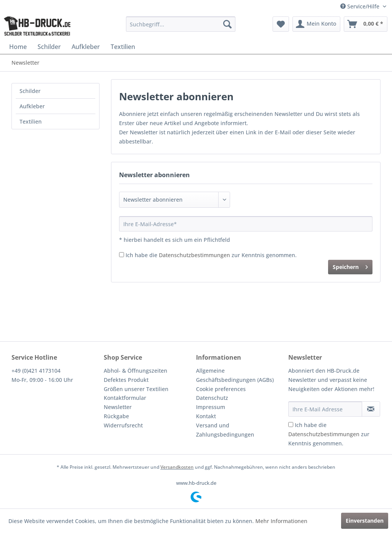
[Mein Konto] (316, 24)
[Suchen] (227, 24)
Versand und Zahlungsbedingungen (225, 430)
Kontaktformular (125, 398)
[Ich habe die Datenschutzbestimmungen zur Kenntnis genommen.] (122, 255)
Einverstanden (365, 521)
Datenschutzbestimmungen (194, 255)
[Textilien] (123, 47)
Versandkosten (177, 467)
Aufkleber (32, 106)
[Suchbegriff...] (181, 24)
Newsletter (118, 407)
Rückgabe (116, 416)
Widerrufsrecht (123, 425)
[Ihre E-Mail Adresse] (325, 409)
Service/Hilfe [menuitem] (361, 6)
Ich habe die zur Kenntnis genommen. (211, 255)
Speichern (350, 266)
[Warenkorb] (366, 24)
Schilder (30, 91)
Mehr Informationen (281, 521)
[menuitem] (181, 24)
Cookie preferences (221, 389)
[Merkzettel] (281, 24)
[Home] (18, 47)
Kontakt (206, 416)
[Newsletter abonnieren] (371, 409)
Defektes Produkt (126, 380)
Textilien (31, 121)
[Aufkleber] (86, 47)
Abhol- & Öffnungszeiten (136, 371)
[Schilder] (49, 47)
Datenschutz (212, 398)
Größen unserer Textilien (136, 389)
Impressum (211, 407)
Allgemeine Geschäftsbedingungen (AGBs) (235, 375)
